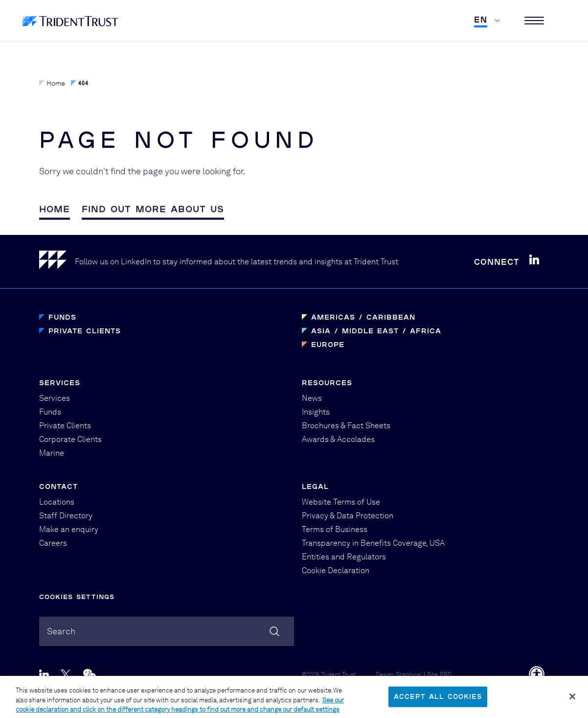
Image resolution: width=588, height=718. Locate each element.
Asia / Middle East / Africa (376, 331)
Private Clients (85, 331)
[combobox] (167, 631)
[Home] (57, 262)
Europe (328, 344)
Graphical (409, 674)
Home (52, 83)
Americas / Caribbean (363, 317)
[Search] (274, 631)
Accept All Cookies (438, 701)
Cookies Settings (77, 597)
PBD (446, 674)
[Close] (572, 701)
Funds (62, 317)
